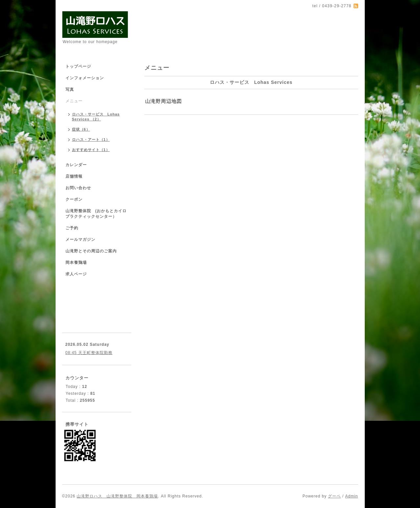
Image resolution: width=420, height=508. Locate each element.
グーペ (334, 496)
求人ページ (76, 274)
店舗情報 (74, 176)
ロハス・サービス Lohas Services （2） (96, 117)
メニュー (74, 101)
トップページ (78, 66)
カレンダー (76, 165)
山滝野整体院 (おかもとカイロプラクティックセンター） (96, 214)
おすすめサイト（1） (91, 150)
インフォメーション (85, 78)
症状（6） (81, 129)
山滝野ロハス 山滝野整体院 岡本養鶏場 (117, 496)
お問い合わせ (78, 188)
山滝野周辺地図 (163, 101)
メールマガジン (80, 240)
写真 (70, 89)
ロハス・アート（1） (91, 140)
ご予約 (72, 228)
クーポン (74, 199)
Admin (351, 496)
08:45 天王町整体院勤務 (89, 353)
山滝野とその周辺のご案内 (91, 251)
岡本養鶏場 (76, 263)
